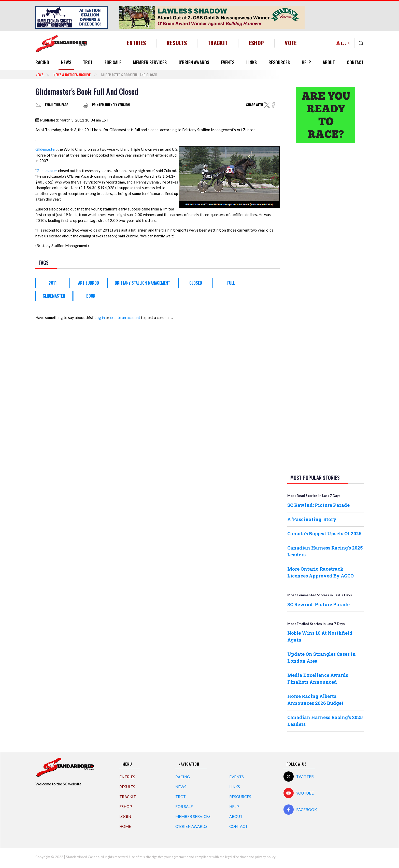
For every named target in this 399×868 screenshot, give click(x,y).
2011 (53, 283)
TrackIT (218, 43)
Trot (88, 62)
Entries (137, 43)
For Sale (113, 62)
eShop (256, 43)
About (329, 62)
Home (125, 826)
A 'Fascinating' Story (312, 519)
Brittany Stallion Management (142, 283)
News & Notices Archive (72, 75)
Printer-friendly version (111, 105)
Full (231, 283)
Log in (100, 317)
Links (252, 62)
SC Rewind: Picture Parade (318, 505)
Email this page (56, 105)
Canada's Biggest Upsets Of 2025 (324, 534)
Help (306, 62)
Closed (196, 283)
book (91, 296)
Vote (291, 43)
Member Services (150, 62)
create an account (125, 317)
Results (177, 43)
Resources (279, 62)
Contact (355, 62)
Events (228, 62)
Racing (42, 62)
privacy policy (265, 857)
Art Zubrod (89, 283)
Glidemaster (46, 149)
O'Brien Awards (194, 62)
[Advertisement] (325, 227)
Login (345, 43)
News (66, 62)
